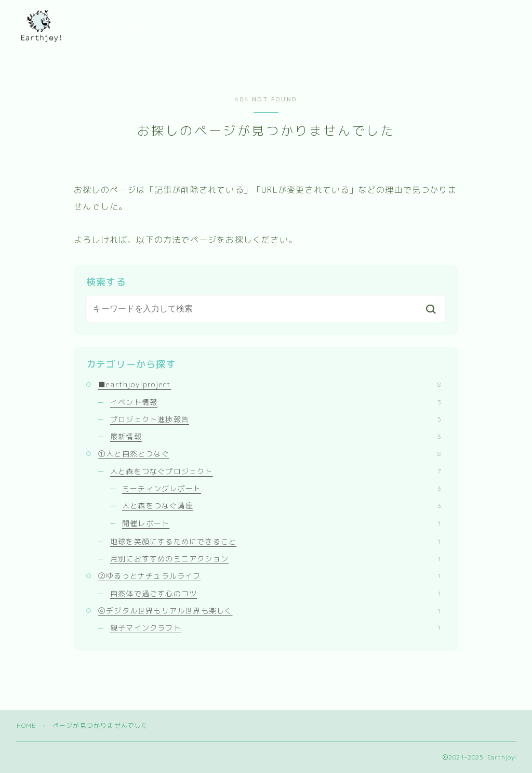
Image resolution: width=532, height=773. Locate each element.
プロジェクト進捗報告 (276, 419)
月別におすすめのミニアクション (276, 559)
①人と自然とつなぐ (270, 454)
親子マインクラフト (276, 628)
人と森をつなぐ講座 (282, 506)
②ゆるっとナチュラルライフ (270, 576)
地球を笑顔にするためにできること (276, 541)
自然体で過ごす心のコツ (276, 593)
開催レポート (282, 523)
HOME (26, 725)
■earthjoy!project (270, 384)
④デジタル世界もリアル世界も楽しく (270, 611)
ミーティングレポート (282, 488)
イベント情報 (276, 402)
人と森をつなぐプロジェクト (276, 471)
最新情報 (276, 436)
